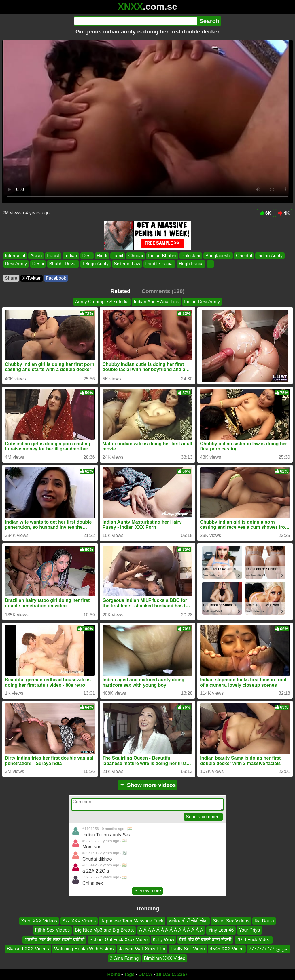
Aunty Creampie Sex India (102, 302)
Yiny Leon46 (221, 930)
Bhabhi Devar (63, 264)
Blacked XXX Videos (28, 949)
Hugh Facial (191, 264)
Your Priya (249, 930)
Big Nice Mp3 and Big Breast (104, 930)
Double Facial (160, 264)
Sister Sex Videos (231, 921)
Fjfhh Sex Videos (52, 930)
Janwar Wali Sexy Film (142, 949)
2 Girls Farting (124, 958)
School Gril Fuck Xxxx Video (119, 940)
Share (11, 278)
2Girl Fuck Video (254, 940)
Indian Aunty (270, 256)
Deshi (38, 264)
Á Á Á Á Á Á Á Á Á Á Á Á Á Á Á (171, 930)
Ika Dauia (264, 921)
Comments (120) (163, 291)
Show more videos (148, 785)
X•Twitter (32, 278)
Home (114, 974)
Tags (129, 974)
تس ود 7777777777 (269, 949)
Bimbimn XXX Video (164, 958)
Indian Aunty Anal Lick (156, 302)
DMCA (145, 974)
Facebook (56, 278)
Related (121, 291)
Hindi (102, 256)
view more (147, 891)
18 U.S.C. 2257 (172, 974)
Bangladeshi (218, 256)
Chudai (136, 256)
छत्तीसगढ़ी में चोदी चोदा (188, 921)
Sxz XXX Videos (79, 921)
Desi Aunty (16, 264)
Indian (71, 256)
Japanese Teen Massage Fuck (132, 921)
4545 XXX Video (227, 949)
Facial (53, 256)
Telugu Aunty (95, 264)
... (210, 264)
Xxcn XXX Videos (39, 921)
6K (265, 213)
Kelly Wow (163, 940)
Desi (87, 256)
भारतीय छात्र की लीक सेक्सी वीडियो (54, 940)
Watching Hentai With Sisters (84, 949)
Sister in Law (127, 264)
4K (284, 213)
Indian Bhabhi (162, 256)
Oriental (244, 256)
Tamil (118, 256)
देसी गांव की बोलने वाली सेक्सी (205, 940)
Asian (36, 256)
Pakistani (191, 256)
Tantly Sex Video (188, 949)
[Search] (136, 21)
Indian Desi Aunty (202, 302)
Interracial (15, 256)
